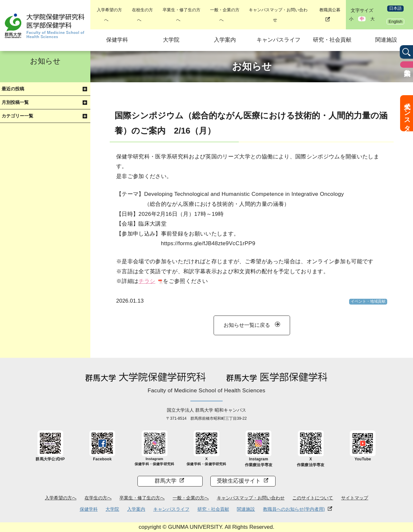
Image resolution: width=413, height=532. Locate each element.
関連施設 (386, 40)
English (395, 21)
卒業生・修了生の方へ (142, 498)
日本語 (395, 8)
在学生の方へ (98, 498)
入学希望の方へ (61, 498)
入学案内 (225, 40)
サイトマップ (355, 498)
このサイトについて (313, 498)
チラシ (147, 281)
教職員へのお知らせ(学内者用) (294, 509)
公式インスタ (407, 113)
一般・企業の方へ (191, 498)
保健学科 (117, 40)
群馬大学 (166, 481)
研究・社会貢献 (332, 40)
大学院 (171, 40)
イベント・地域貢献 (368, 301)
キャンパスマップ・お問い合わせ (251, 498)
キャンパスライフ (278, 40)
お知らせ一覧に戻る (247, 325)
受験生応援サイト (239, 481)
